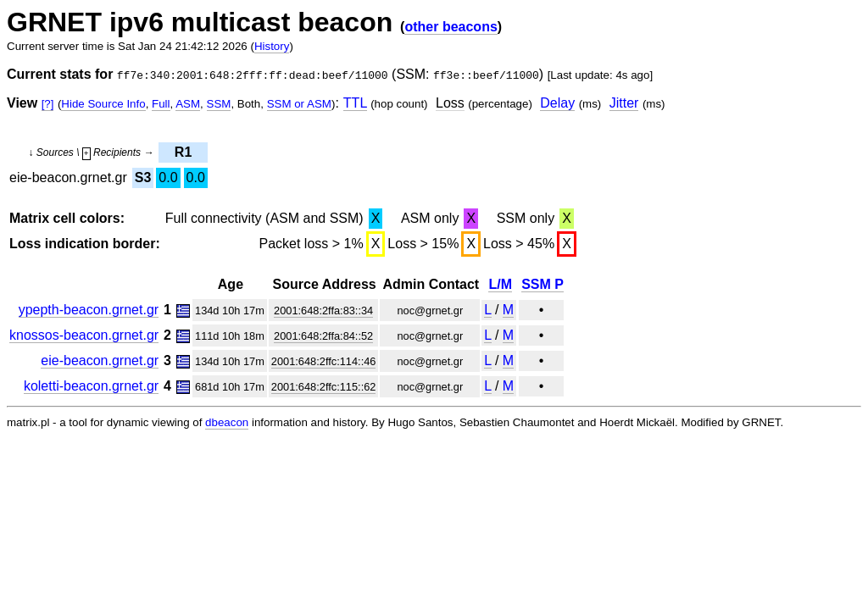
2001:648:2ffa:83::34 (323, 311)
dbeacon (227, 422)
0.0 (168, 177)
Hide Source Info (103, 104)
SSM (219, 104)
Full (161, 104)
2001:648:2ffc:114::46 (324, 361)
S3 (143, 177)
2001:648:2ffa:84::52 (323, 336)
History (272, 46)
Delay (557, 103)
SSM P (542, 284)
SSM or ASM (299, 104)
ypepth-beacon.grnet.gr (89, 310)
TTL (355, 103)
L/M (500, 284)
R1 (183, 152)
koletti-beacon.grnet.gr (91, 386)
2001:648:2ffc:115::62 (324, 387)
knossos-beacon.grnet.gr (84, 335)
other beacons (451, 27)
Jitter (624, 103)
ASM (188, 104)
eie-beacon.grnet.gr (100, 360)
